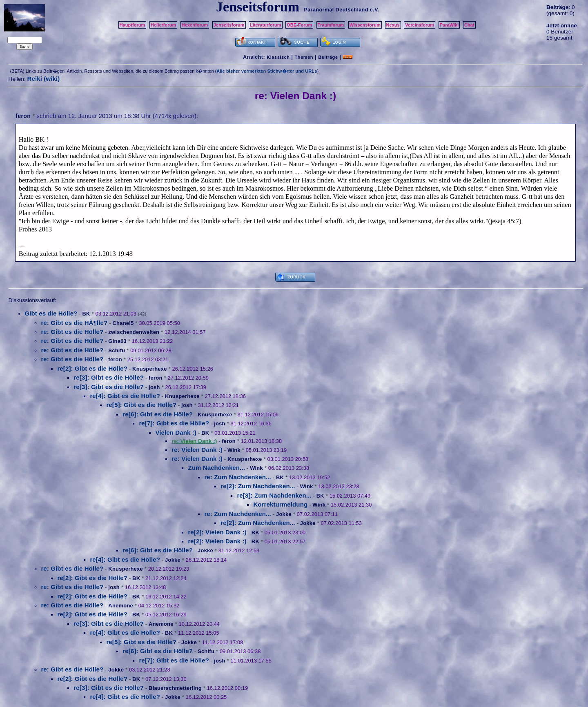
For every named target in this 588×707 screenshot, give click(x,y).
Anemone (121, 606)
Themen (304, 57)
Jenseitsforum (229, 25)
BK (86, 314)
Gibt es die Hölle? (51, 313)
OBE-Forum (299, 25)
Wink (234, 450)
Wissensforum (365, 25)
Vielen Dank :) (176, 432)
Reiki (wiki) (43, 79)
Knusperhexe (150, 369)
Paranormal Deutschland (336, 10)
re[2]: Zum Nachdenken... (258, 486)
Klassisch (278, 57)
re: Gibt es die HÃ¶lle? (74, 323)
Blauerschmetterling (175, 688)
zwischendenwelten (134, 332)
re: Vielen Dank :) (197, 450)
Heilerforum (163, 25)
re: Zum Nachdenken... (238, 477)
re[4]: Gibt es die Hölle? (125, 396)
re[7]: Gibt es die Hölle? (174, 423)
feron (23, 116)
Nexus (393, 25)
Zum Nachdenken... (216, 468)
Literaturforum (265, 25)
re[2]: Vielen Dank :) (217, 532)
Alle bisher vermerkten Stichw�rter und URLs (267, 71)
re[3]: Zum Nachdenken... (274, 495)
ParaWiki (449, 25)
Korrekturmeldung (280, 504)
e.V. (375, 10)
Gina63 (117, 341)
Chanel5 (123, 323)
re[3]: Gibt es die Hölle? (109, 377)
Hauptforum (133, 25)
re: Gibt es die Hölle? (72, 332)
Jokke (284, 514)
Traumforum (331, 25)
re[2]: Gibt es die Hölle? (92, 368)
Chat (469, 25)
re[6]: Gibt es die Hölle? (158, 414)
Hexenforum (195, 25)
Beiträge (328, 57)
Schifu (117, 350)
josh (154, 387)
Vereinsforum (420, 25)
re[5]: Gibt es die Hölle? (141, 405)
